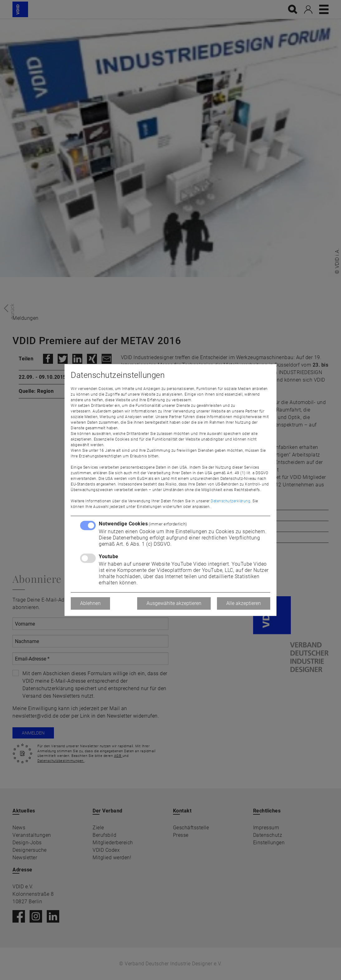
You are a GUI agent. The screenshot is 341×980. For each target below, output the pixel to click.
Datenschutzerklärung (231, 501)
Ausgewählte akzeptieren (174, 603)
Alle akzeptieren (244, 603)
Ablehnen (90, 603)
